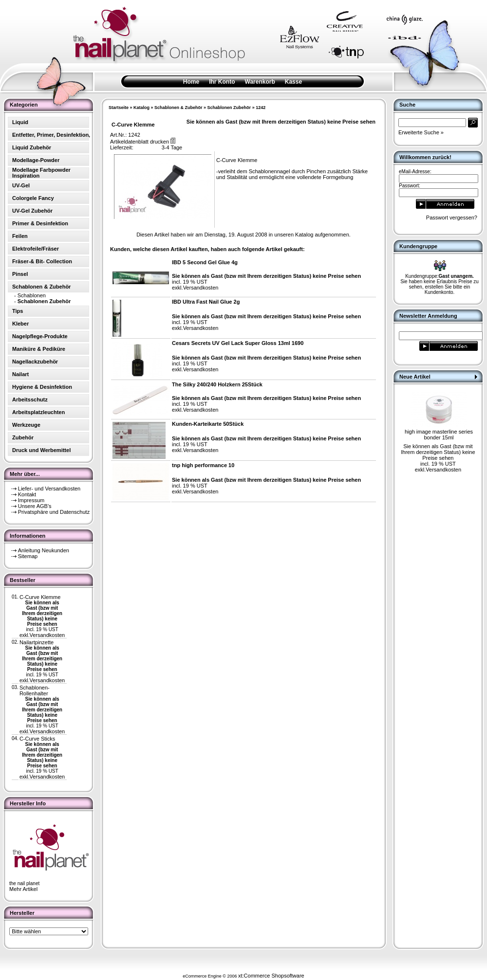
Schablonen (32, 295)
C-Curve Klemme (40, 597)
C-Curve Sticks (37, 739)
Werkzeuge (26, 425)
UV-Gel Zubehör (32, 211)
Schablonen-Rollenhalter (35, 690)
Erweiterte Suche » (421, 132)
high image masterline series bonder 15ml (439, 435)
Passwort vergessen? (452, 218)
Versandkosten (47, 635)
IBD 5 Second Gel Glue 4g (205, 262)
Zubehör (23, 437)
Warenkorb (260, 82)
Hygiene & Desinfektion (42, 387)
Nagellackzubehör (35, 362)
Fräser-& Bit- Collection (42, 261)
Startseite (119, 108)
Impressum (31, 500)
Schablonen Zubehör (229, 108)
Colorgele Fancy (33, 198)
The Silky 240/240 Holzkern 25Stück (217, 384)
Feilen (20, 236)
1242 (261, 108)
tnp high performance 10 (203, 465)
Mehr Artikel (23, 889)
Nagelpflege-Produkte (40, 336)
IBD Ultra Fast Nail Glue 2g (206, 302)
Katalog (141, 108)
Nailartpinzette (37, 642)
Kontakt (27, 494)
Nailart (20, 374)
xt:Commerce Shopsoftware (271, 976)
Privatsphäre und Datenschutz (54, 512)
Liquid (20, 122)
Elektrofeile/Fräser (36, 249)
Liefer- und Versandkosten (49, 489)
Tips (18, 311)
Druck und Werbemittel (41, 450)
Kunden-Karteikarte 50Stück (208, 424)
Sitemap (28, 556)
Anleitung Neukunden (44, 550)
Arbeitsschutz (30, 399)
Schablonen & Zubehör (178, 108)
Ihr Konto (222, 82)
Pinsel (20, 274)
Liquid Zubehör (32, 147)
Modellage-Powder (36, 160)
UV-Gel (21, 185)
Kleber (20, 324)
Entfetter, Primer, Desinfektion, (51, 135)
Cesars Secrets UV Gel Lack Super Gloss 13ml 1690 (238, 343)
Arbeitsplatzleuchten (38, 412)
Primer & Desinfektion (40, 223)
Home (191, 82)
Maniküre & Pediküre (39, 349)
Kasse (293, 82)
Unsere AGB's (35, 506)
